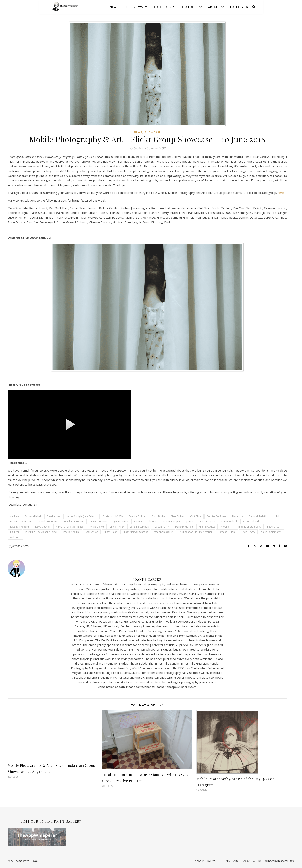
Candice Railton (137, 516)
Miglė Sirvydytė (207, 527)
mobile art (227, 527)
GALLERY (237, 7)
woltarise (15, 537)
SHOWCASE (153, 132)
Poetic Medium (72, 532)
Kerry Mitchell (43, 527)
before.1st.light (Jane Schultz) (82, 516)
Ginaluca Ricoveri (98, 521)
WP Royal (32, 861)
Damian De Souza (217, 516)
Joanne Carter (21, 546)
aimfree (14, 516)
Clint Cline (196, 516)
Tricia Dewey (248, 532)
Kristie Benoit (97, 527)
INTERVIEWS (134, 7)
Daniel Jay (238, 516)
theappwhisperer (163, 532)
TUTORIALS (162, 7)
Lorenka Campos (139, 527)
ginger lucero (121, 521)
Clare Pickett (177, 516)
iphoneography (172, 521)
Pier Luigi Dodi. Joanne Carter (41, 532)
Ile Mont (153, 521)
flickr (278, 516)
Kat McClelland (251, 521)
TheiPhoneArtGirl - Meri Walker (195, 532)
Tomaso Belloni (227, 532)
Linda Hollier (117, 527)
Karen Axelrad (229, 521)
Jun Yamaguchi (208, 521)
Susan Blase (111, 532)
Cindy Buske (158, 516)
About (214, 7)
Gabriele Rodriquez (48, 521)
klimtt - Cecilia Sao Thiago (70, 527)
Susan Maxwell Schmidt (135, 532)
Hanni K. (138, 521)
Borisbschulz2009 (113, 516)
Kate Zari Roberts (20, 527)
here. (281, 193)
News (114, 7)
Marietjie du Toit (184, 527)
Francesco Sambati (21, 521)
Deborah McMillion (259, 516)
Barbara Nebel (33, 516)
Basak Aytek (53, 516)
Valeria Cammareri (271, 532)
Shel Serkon (92, 532)
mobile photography (250, 527)
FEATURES (190, 7)
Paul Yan (15, 532)
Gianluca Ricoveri (74, 521)
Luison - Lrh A (162, 527)
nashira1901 (274, 527)
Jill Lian (190, 521)
